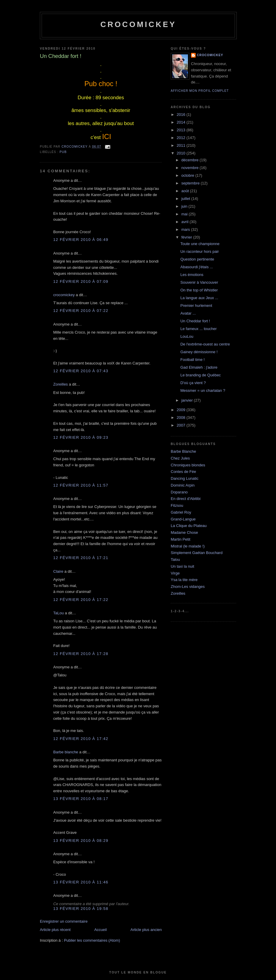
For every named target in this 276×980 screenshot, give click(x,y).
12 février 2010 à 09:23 (81, 437)
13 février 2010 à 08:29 (81, 841)
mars (186, 229)
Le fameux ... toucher (198, 329)
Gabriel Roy (181, 512)
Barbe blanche (66, 752)
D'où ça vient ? (193, 383)
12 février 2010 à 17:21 (81, 558)
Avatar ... (188, 313)
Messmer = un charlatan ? (203, 390)
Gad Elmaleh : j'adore (199, 367)
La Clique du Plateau (189, 526)
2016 (182, 115)
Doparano (179, 492)
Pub (63, 152)
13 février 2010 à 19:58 (81, 909)
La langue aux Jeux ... (199, 298)
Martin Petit (181, 539)
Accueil (101, 930)
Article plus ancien (146, 930)
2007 (182, 425)
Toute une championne (200, 244)
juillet (186, 199)
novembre (190, 168)
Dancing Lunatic (185, 478)
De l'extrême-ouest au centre (205, 344)
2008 (182, 418)
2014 (182, 122)
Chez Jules (180, 458)
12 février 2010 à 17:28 (81, 654)
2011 (182, 145)
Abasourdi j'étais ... (196, 267)
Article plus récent (55, 930)
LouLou (187, 336)
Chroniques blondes (188, 465)
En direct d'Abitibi (186, 499)
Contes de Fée (183, 472)
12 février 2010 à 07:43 (81, 371)
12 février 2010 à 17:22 (81, 600)
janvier (188, 400)
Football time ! (192, 360)
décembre (190, 160)
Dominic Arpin (183, 485)
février (187, 237)
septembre (191, 183)
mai (185, 214)
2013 (182, 130)
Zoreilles (61, 384)
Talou (175, 560)
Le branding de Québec (200, 375)
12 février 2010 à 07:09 (81, 281)
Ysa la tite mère (184, 580)
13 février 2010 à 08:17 (81, 799)
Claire (58, 571)
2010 (182, 153)
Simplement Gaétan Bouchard (197, 553)
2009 (182, 410)
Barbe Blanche (183, 451)
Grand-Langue (183, 519)
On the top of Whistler (199, 290)
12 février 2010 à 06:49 (81, 240)
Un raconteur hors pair (199, 251)
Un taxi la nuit (182, 566)
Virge (175, 573)
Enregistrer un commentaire (64, 921)
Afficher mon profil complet (200, 91)
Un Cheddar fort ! (195, 321)
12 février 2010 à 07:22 (81, 311)
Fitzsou (177, 505)
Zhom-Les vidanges (188, 587)
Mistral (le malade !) (188, 546)
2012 (182, 138)
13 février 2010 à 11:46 (81, 882)
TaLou (58, 613)
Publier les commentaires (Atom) (92, 940)
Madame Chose (184, 532)
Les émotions (192, 275)
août (186, 191)
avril (185, 222)
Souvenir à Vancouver (199, 282)
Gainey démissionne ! (199, 352)
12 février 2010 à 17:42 (81, 739)
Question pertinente (197, 259)
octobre (188, 175)
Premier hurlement (196, 306)
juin (185, 206)
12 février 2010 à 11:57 (81, 485)
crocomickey (138, 24)
